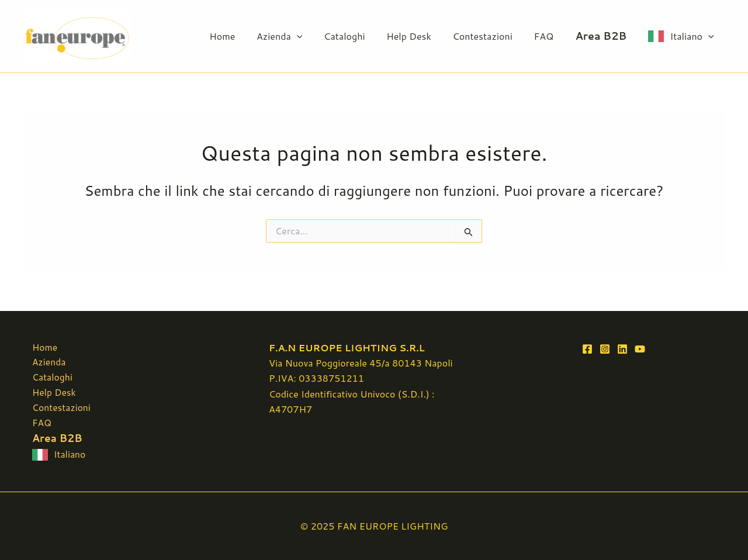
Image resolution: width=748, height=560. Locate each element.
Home (241, 36)
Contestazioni (491, 36)
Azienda (296, 36)
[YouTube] (640, 346)
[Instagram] (605, 346)
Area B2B (605, 36)
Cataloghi (359, 36)
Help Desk (420, 36)
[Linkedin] (622, 346)
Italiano (693, 36)
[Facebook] (587, 346)
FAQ (549, 36)
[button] (313, 36)
